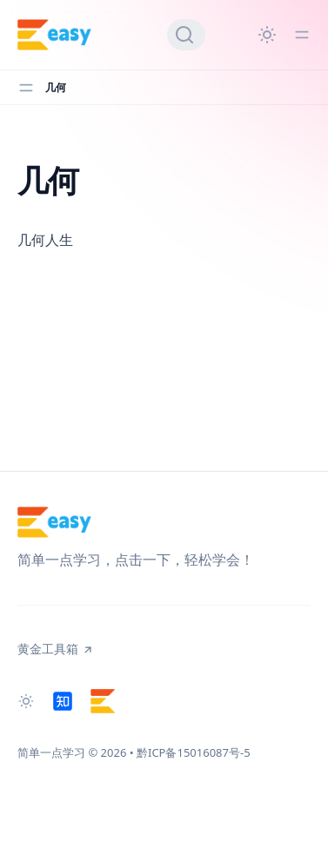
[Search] (186, 35)
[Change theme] (267, 35)
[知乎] (63, 701)
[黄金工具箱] (103, 701)
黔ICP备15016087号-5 (194, 752)
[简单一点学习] (54, 35)
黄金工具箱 (56, 649)
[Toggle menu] (302, 35)
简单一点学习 (51, 752)
